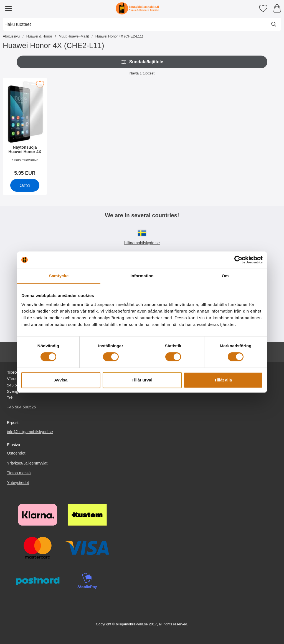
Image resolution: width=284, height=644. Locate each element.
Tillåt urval (142, 380)
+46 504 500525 (21, 407)
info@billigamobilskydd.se (30, 432)
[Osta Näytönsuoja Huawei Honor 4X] (25, 185)
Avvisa (61, 380)
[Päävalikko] (8, 8)
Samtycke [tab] (59, 276)
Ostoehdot (16, 453)
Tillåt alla (223, 380)
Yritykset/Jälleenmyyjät (27, 463)
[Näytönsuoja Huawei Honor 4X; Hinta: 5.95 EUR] (25, 129)
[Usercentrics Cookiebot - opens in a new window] (238, 260)
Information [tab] (142, 276)
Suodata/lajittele (142, 62)
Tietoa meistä (19, 473)
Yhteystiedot (18, 483)
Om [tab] (225, 276)
